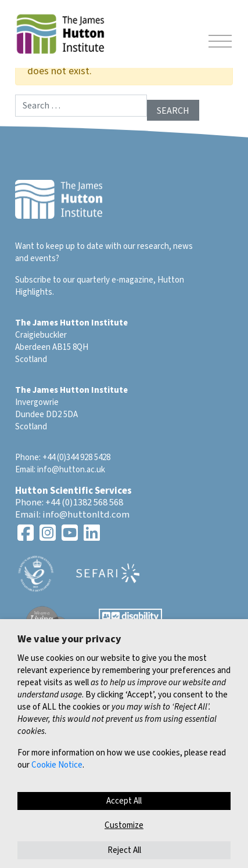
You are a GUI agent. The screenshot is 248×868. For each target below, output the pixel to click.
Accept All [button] (124, 801)
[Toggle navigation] (220, 43)
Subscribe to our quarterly (62, 280)
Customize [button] (124, 825)
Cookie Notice (57, 765)
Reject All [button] (124, 850)
